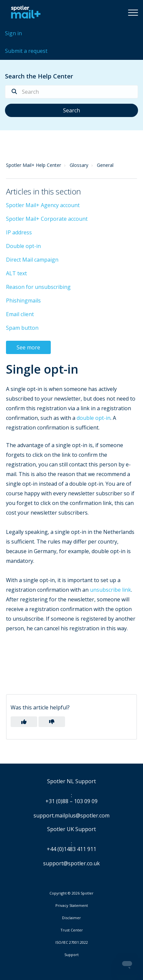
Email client (20, 314)
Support (71, 955)
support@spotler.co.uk (71, 863)
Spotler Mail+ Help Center (34, 165)
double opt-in (94, 418)
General (105, 165)
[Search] (71, 92)
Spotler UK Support (71, 829)
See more (28, 347)
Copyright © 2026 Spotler (71, 893)
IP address (19, 232)
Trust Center (72, 930)
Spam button (22, 328)
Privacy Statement (72, 906)
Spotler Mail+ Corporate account (47, 219)
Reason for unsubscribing (38, 287)
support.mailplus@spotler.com (71, 815)
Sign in (13, 33)
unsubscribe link (110, 590)
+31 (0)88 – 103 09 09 (71, 801)
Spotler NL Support (71, 782)
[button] (133, 12)
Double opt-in (23, 246)
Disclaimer (71, 918)
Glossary (79, 165)
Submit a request (26, 51)
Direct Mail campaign (32, 260)
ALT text (16, 273)
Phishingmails (23, 301)
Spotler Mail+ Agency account (43, 205)
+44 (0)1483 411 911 (71, 849)
